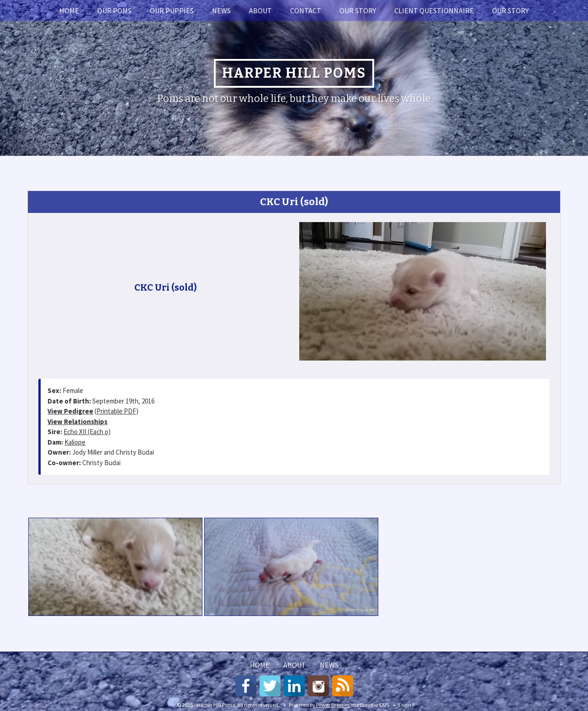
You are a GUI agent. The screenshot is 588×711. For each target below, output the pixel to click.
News (221, 11)
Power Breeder (333, 705)
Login (405, 705)
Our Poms (114, 11)
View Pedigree (70, 411)
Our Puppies (172, 11)
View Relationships (77, 422)
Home (69, 11)
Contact (306, 11)
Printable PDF (116, 411)
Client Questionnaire (434, 11)
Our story (358, 11)
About (260, 11)
